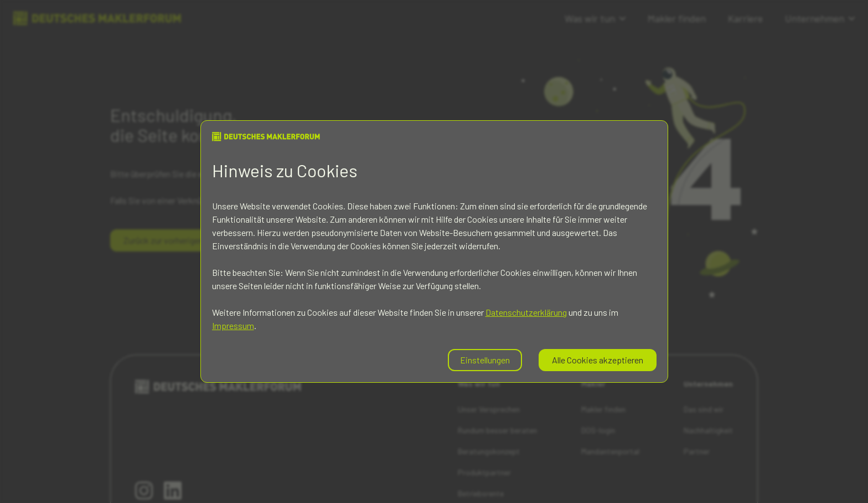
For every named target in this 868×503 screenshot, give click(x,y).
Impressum (233, 325)
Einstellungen (485, 360)
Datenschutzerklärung (526, 312)
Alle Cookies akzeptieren (598, 360)
